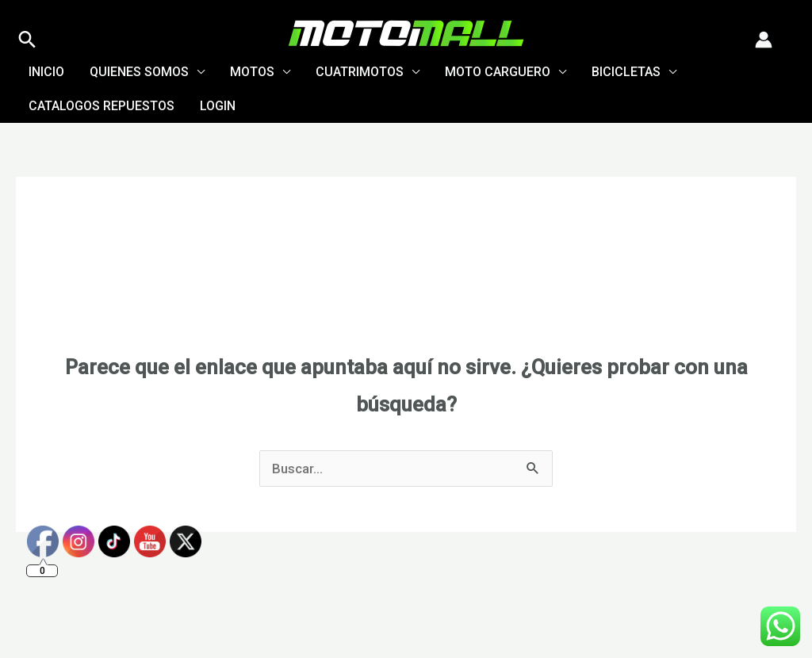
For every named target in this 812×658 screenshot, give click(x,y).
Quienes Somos (139, 72)
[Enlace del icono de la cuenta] (764, 40)
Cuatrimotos (360, 72)
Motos (252, 72)
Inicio (46, 72)
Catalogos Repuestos (101, 106)
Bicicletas (626, 72)
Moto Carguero (498, 72)
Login (218, 106)
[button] (27, 39)
